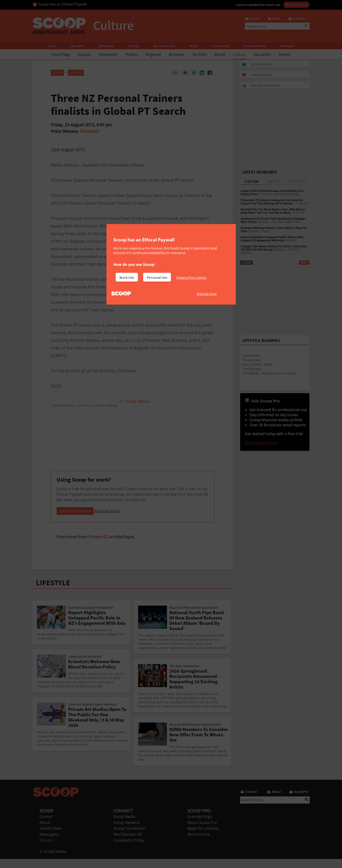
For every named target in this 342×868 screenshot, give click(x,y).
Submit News (51, 837)
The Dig (133, 46)
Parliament (108, 54)
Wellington (106, 46)
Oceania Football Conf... (287, 222)
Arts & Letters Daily (257, 364)
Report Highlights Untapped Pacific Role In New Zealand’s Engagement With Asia (272, 239)
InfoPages (287, 46)
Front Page (61, 54)
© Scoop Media (53, 860)
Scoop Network (127, 832)
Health (285, 54)
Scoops (85, 54)
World (220, 54)
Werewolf (78, 46)
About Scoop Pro (202, 832)
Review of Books (255, 46)
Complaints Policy (129, 849)
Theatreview (251, 360)
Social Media (124, 826)
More (304, 263)
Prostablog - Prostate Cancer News (269, 373)
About (45, 832)
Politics (132, 54)
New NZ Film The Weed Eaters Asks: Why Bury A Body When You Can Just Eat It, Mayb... (273, 211)
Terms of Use (199, 843)
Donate (46, 849)
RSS (246, 263)
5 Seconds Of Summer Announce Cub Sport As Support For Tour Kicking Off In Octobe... (272, 202)
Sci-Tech (200, 54)
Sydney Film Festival (286, 194)
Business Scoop (164, 46)
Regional (153, 54)
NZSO (266, 231)
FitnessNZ (89, 131)
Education (262, 54)
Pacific (194, 46)
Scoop (52, 46)
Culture (239, 54)
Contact (46, 826)
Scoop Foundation (129, 837)
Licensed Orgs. (200, 826)
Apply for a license (203, 837)
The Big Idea (252, 369)
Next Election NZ (128, 843)
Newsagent (49, 843)
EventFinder (251, 356)
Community (221, 46)
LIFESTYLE (53, 592)
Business (177, 54)
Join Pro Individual (75, 520)
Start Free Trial (297, 5)
